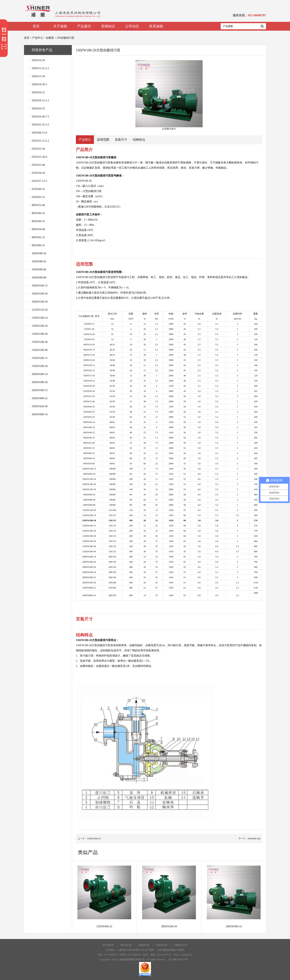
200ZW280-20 (40, 382)
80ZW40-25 (38, 221)
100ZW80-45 (39, 261)
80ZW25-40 (38, 205)
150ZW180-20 (40, 326)
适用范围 (103, 140)
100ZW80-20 (39, 253)
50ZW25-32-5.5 (40, 125)
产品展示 (84, 26)
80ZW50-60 (38, 229)
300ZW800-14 (40, 414)
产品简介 (85, 140)
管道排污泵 (162, 945)
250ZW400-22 (40, 398)
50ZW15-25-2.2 (40, 68)
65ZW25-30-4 (39, 157)
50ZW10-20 (38, 60)
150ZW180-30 (40, 334)
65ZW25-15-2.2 (40, 141)
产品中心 (38, 38)
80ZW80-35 (38, 245)
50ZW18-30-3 (39, 84)
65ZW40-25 (38, 189)
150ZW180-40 (40, 350)
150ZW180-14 (40, 318)
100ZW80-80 (39, 278)
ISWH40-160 (254, 839)
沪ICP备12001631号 (178, 959)
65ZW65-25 (38, 197)
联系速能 (156, 26)
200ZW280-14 (40, 374)
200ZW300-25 (40, 390)
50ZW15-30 (38, 76)
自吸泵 (50, 38)
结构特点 (139, 140)
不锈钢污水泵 (181, 945)
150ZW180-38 (40, 342)
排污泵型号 (108, 945)
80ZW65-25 (38, 237)
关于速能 (60, 26)
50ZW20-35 (38, 109)
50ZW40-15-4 (39, 133)
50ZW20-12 (38, 92)
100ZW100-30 (40, 302)
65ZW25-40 (38, 165)
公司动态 (132, 26)
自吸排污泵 (144, 945)
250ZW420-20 (40, 406)
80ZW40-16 (38, 213)
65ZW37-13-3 (39, 181)
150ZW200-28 (40, 366)
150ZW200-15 (40, 358)
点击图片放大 (169, 95)
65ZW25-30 (38, 149)
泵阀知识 (108, 26)
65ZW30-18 (38, 173)
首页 (36, 26)
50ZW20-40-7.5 (40, 117)
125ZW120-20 (40, 310)
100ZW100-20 (40, 294)
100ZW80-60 (39, 270)
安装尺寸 (121, 140)
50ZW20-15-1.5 (40, 101)
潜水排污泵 (126, 945)
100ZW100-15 (40, 286)
